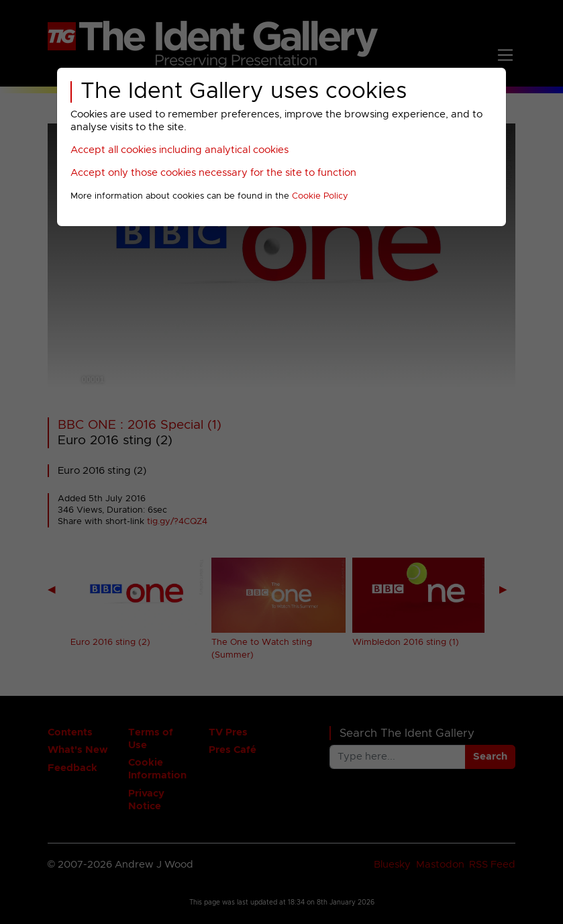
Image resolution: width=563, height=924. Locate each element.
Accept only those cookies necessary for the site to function (213, 173)
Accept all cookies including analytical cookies (180, 150)
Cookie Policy (320, 196)
